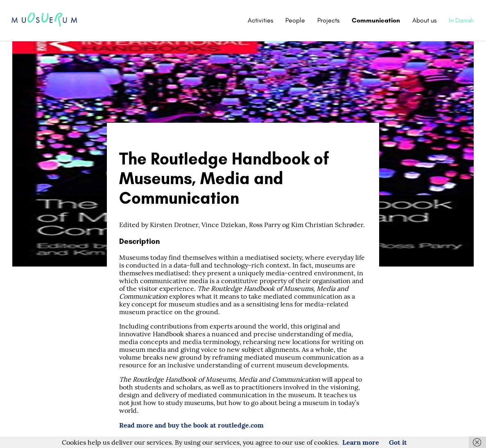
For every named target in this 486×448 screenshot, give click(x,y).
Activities (260, 20)
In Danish (461, 20)
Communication (376, 20)
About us (424, 20)
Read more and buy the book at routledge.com (191, 425)
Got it (398, 442)
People (295, 20)
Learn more (361, 442)
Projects (328, 20)
